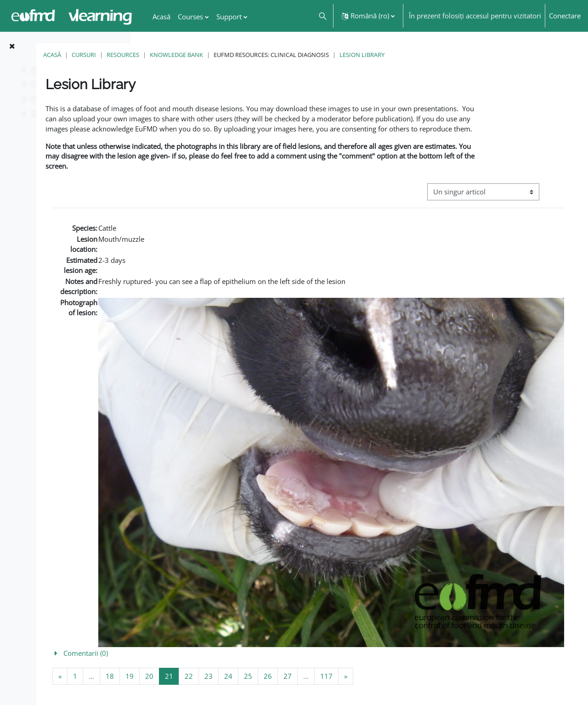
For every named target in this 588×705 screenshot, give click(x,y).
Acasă (154, 55)
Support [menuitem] (229, 17)
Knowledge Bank (278, 55)
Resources (225, 55)
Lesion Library (464, 55)
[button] (322, 16)
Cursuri (186, 55)
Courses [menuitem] (190, 17)
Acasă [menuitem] (161, 17)
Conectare (565, 16)
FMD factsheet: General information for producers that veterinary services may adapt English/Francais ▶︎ (502, 671)
